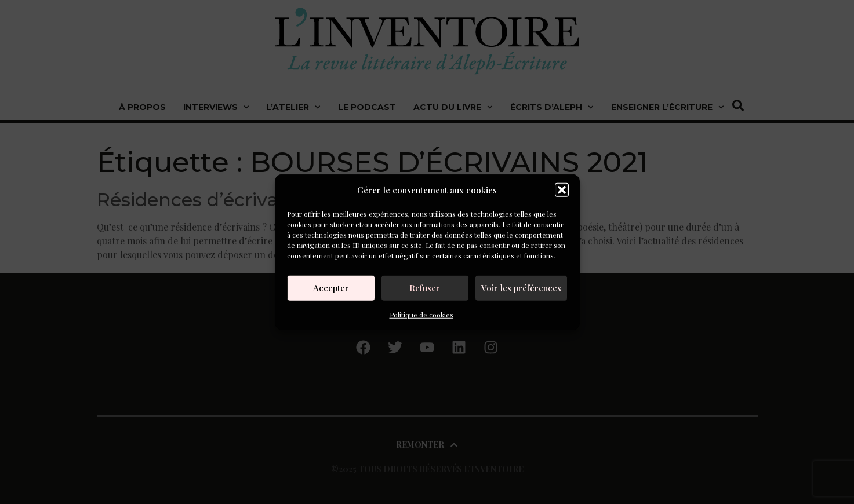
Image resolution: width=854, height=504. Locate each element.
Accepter (331, 288)
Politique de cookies (421, 314)
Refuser (425, 288)
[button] (562, 190)
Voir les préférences (521, 288)
